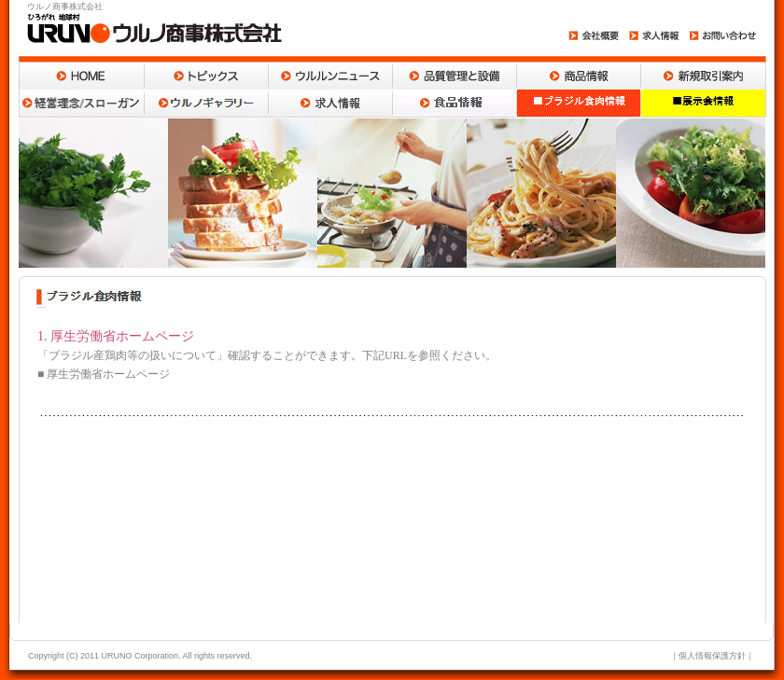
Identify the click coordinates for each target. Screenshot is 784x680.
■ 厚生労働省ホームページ (104, 374)
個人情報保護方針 (712, 656)
